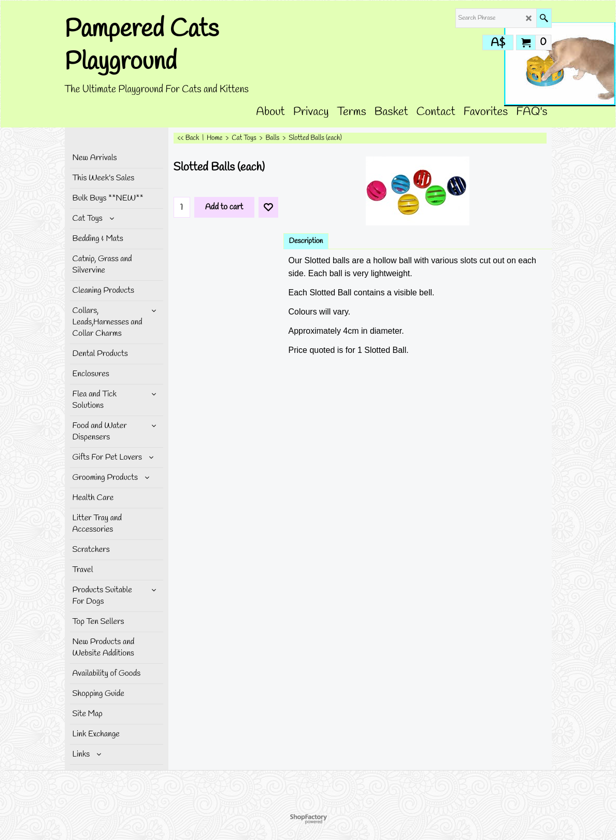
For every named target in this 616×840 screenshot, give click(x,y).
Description (306, 241)
